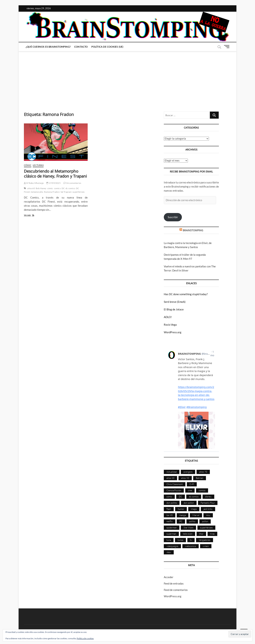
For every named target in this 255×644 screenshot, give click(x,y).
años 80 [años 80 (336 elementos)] (170, 478)
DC (63, 188)
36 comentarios (72, 183)
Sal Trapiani (66, 192)
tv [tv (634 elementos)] (191, 540)
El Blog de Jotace (174, 309)
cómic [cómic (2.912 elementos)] (169, 497)
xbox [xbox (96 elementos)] (169, 552)
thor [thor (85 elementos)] (201, 534)
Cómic (28, 165)
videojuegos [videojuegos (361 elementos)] (172, 546)
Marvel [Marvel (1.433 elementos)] (196, 515)
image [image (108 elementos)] (194, 509)
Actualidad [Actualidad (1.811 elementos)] (172, 472)
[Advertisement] (127, 78)
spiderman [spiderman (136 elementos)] (172, 527)
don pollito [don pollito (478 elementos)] (172, 503)
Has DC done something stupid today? (186, 294)
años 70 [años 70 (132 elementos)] (203, 472)
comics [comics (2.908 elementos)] (202, 490)
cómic (50, 188)
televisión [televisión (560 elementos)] (188, 534)
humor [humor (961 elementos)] (181, 509)
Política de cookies (85, 638)
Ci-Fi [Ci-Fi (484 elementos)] (192, 484)
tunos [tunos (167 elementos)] (180, 540)
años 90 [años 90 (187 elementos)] (185, 478)
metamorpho (37, 192)
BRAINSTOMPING (193, 230)
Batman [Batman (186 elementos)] (200, 478)
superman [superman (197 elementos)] (171, 534)
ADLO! (168, 317)
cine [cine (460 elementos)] (190, 490)
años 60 (31, 188)
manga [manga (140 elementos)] (183, 515)
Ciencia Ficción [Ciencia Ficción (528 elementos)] (174, 490)
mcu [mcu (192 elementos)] (208, 515)
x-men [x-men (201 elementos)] (206, 546)
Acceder (169, 577)
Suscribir (173, 217)
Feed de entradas (174, 583)
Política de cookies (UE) (107, 47)
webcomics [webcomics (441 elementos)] (191, 546)
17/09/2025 (53, 183)
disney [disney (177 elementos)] (208, 497)
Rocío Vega (170, 325)
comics (57, 188)
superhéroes (78, 192)
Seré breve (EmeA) (175, 302)
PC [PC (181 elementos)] (181, 521)
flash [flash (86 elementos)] (169, 509)
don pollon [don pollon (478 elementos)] (189, 503)
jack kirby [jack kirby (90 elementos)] (208, 509)
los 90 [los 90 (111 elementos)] (170, 515)
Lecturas (38, 165)
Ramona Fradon (52, 192)
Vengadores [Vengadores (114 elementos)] (205, 540)
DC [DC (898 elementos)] (181, 497)
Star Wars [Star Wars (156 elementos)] (188, 527)
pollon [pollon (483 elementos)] (205, 521)
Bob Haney (41, 188)
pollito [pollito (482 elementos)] (192, 521)
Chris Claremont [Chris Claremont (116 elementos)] (175, 484)
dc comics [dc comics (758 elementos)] (194, 497)
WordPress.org (173, 332)
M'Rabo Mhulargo (34, 183)
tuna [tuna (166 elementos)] (169, 540)
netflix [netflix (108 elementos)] (170, 521)
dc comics (70, 188)
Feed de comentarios (176, 590)
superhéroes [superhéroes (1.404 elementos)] (206, 527)
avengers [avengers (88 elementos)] (188, 472)
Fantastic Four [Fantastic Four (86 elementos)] (208, 503)
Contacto (81, 47)
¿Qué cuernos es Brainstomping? (48, 47)
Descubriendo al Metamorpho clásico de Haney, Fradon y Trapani (55, 174)
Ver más (33, 215)
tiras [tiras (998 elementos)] (212, 534)
